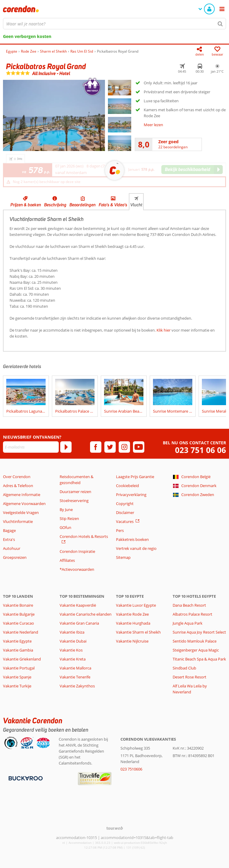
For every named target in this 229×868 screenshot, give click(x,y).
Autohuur (12, 548)
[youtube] (139, 447)
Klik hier (164, 330)
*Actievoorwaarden (77, 569)
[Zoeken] (220, 24)
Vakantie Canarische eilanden (86, 614)
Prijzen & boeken (26, 205)
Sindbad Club (184, 668)
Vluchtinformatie (18, 521)
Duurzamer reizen (75, 492)
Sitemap (123, 557)
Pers (120, 530)
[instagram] (124, 447)
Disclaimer (125, 512)
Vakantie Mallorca (75, 668)
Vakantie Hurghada (133, 623)
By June (66, 509)
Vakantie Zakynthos (77, 686)
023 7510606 (131, 769)
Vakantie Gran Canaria (79, 623)
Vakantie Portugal (19, 668)
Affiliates (67, 560)
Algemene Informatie (22, 495)
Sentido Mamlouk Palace (195, 641)
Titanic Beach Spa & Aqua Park (199, 659)
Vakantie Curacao (18, 623)
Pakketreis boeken (132, 539)
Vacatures (125, 521)
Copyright (125, 504)
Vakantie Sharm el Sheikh (138, 632)
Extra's (9, 539)
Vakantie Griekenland (22, 659)
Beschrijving (55, 205)
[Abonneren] (66, 447)
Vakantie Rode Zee (132, 614)
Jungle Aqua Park (188, 623)
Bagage (9, 530)
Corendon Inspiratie (77, 551)
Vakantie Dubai (73, 641)
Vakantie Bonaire (18, 605)
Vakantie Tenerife (75, 677)
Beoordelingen (83, 205)
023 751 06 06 (201, 450)
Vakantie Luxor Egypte (136, 605)
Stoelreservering (74, 501)
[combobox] (114, 24)
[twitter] (110, 447)
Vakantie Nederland (21, 632)
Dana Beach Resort (189, 605)
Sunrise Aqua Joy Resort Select (199, 632)
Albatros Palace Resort (192, 614)
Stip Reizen (69, 518)
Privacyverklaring (131, 495)
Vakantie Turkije (17, 686)
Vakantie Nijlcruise (132, 641)
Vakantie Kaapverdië (78, 605)
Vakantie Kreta (73, 659)
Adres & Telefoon (18, 486)
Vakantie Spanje (17, 677)
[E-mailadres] (31, 447)
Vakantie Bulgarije (19, 614)
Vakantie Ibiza (72, 632)
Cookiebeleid (127, 486)
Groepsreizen (15, 557)
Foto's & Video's (113, 205)
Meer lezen (153, 125)
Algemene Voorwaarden (24, 504)
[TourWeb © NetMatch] (115, 828)
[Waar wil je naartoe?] (114, 24)
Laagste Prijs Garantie (135, 477)
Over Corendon (17, 477)
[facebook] (96, 447)
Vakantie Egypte (17, 641)
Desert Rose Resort (189, 677)
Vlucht (136, 205)
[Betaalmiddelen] (25, 778)
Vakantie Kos (71, 650)
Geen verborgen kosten (27, 36)
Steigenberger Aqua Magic (196, 650)
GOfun (65, 527)
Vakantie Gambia (18, 650)
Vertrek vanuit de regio (136, 548)
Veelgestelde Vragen (21, 512)
